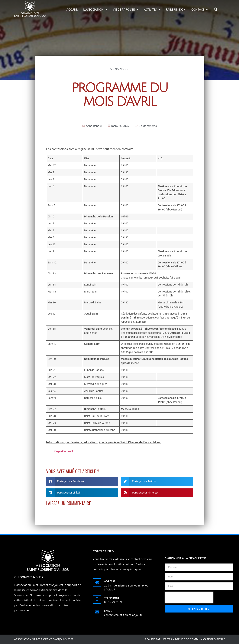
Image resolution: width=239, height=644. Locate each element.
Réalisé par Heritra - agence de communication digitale (185, 639)
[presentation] (189, 597)
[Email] (97, 612)
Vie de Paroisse (126, 10)
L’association (95, 10)
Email (108, 611)
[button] (216, 9)
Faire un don (176, 9)
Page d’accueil (63, 451)
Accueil (72, 9)
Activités (152, 10)
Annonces (119, 69)
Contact (200, 10)
